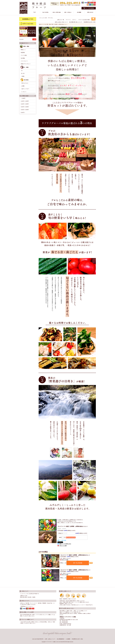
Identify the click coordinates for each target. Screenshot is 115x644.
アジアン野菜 (24, 55)
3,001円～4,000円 (25, 107)
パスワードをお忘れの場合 (84, 20)
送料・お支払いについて (50, 639)
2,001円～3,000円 (25, 104)
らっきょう (24, 92)
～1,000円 (23, 98)
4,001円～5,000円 (25, 110)
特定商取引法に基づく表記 (77, 639)
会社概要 (68, 639)
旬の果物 (23, 58)
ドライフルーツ (24, 61)
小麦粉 (23, 76)
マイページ (68, 20)
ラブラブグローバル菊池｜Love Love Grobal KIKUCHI (56, 642)
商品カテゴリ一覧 (42, 24)
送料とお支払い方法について (61, 22)
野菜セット (23, 50)
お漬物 (23, 86)
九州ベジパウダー (25, 89)
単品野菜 (23, 53)
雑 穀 (23, 73)
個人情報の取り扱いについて (76, 22)
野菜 (52, 24)
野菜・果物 (49, 24)
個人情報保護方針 (61, 639)
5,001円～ (23, 112)
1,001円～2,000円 (25, 101)
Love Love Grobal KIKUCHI (38, 639)
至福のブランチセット (26, 64)
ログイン (74, 20)
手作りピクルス (25, 83)
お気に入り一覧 (61, 20)
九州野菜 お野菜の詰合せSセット (75, 555)
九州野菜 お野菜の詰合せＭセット (75, 570)
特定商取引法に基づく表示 (90, 22)
